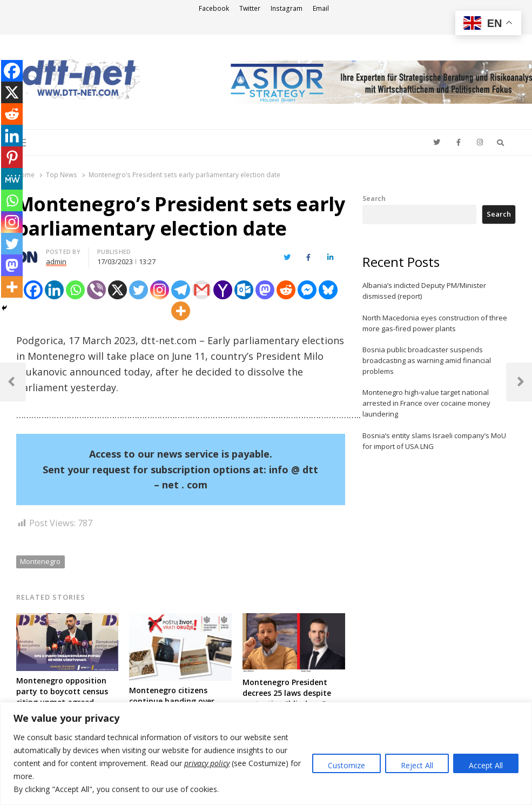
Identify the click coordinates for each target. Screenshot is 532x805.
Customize (346, 765)
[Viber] (96, 290)
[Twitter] (139, 290)
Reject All (417, 765)
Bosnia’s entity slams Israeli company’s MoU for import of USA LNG (434, 441)
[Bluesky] (328, 290)
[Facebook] (33, 290)
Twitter (250, 8)
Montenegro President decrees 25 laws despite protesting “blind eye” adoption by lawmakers (287, 698)
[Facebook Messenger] (307, 290)
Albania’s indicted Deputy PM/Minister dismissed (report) (424, 291)
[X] (117, 290)
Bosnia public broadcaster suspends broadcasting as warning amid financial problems (427, 360)
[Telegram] (181, 290)
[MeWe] (12, 179)
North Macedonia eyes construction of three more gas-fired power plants (435, 323)
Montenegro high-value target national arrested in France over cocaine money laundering (426, 403)
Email (321, 8)
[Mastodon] (265, 290)
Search (374, 198)
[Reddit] (286, 290)
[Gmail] (202, 290)
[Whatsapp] (75, 290)
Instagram (287, 8)
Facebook (214, 8)
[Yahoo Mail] (223, 290)
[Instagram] (160, 290)
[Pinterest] (12, 157)
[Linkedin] (54, 290)
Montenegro (40, 561)
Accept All (486, 765)
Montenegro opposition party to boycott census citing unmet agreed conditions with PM (62, 697)
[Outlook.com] (244, 290)
